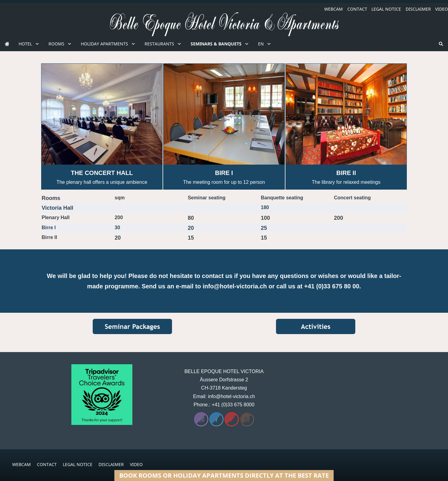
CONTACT (357, 9)
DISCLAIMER (418, 9)
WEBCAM (333, 9)
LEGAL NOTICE (386, 9)
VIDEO (442, 9)
